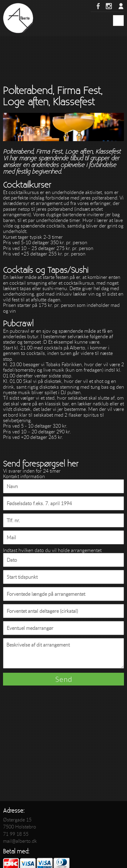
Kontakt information (24, 476)
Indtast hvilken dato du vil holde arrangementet (52, 550)
